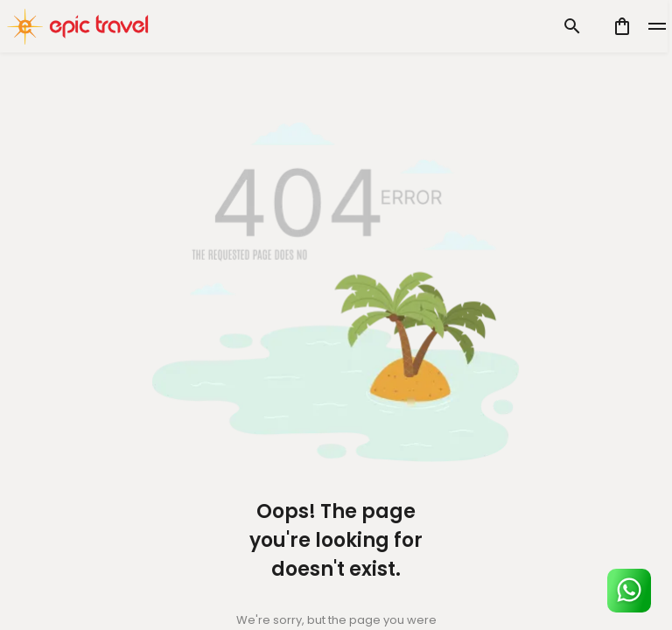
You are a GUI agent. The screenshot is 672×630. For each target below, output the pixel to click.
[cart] (622, 26)
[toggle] (657, 26)
